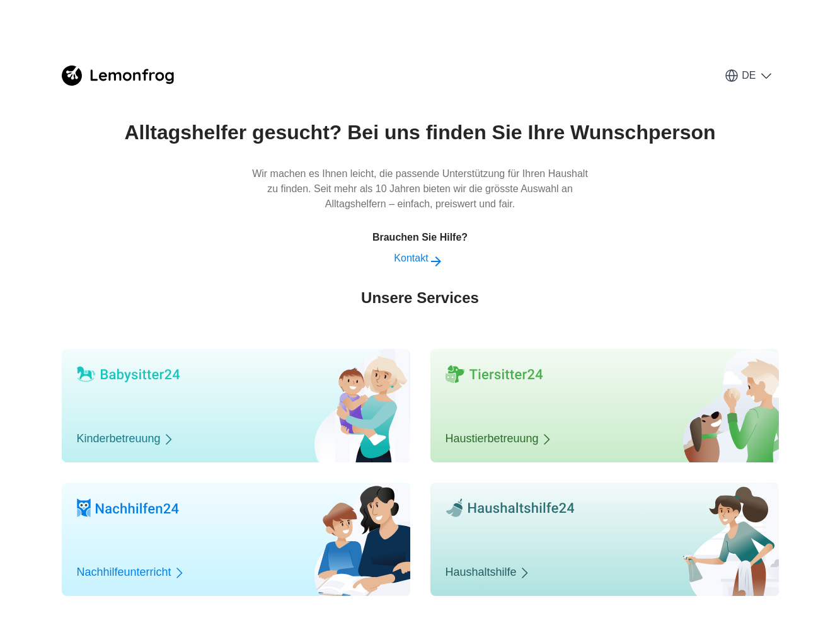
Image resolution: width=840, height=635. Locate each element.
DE (749, 76)
